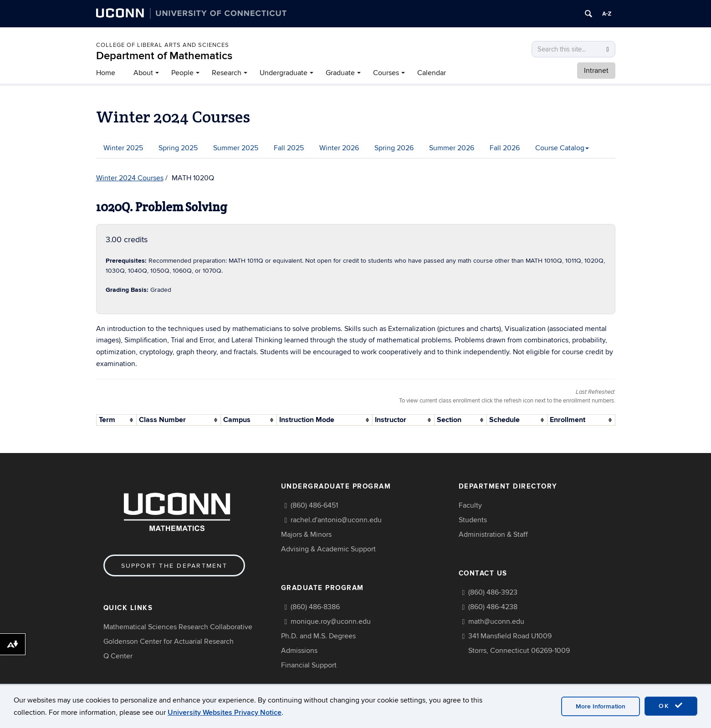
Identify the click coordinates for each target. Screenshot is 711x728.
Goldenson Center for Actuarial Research (169, 641)
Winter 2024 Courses (130, 178)
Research (227, 73)
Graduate (340, 73)
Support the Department (174, 566)
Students (473, 520)
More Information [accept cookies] (601, 706)
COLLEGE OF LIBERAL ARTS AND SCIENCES (163, 45)
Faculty (470, 505)
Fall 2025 (289, 148)
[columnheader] (116, 420)
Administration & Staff (493, 535)
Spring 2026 (394, 148)
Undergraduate (284, 73)
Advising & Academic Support (328, 549)
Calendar (432, 73)
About (143, 73)
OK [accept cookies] (671, 706)
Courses (386, 73)
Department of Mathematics (164, 56)
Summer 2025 (236, 148)
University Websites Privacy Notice (225, 713)
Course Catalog (562, 148)
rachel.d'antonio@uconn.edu (336, 520)
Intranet (596, 71)
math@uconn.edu (496, 621)
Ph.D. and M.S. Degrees (318, 636)
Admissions (299, 651)
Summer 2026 (452, 148)
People (182, 73)
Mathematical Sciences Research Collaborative (178, 627)
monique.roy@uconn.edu (331, 621)
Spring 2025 (178, 148)
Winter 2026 (339, 148)
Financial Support (309, 665)
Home (106, 73)
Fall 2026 (505, 148)
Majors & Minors (306, 535)
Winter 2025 (123, 148)
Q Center (118, 656)
